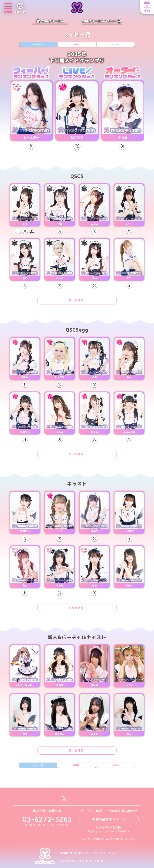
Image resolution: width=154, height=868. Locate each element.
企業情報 (64, 853)
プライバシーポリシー (106, 853)
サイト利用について (81, 853)
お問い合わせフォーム (109, 819)
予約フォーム (101, 839)
